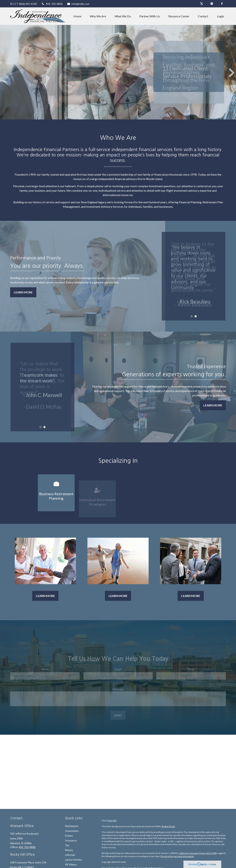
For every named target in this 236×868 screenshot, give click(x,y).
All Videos (71, 864)
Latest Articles (74, 860)
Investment (72, 831)
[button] (77, 16)
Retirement (72, 826)
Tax (67, 845)
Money (69, 850)
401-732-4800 (52, 4)
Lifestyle (70, 855)
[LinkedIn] (212, 4)
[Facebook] (222, 4)
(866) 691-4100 (28, 4)
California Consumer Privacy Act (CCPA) (198, 853)
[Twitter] (201, 4)
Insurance (71, 840)
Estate (69, 836)
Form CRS (112, 820)
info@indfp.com (78, 4)
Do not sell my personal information (177, 856)
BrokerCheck (168, 826)
